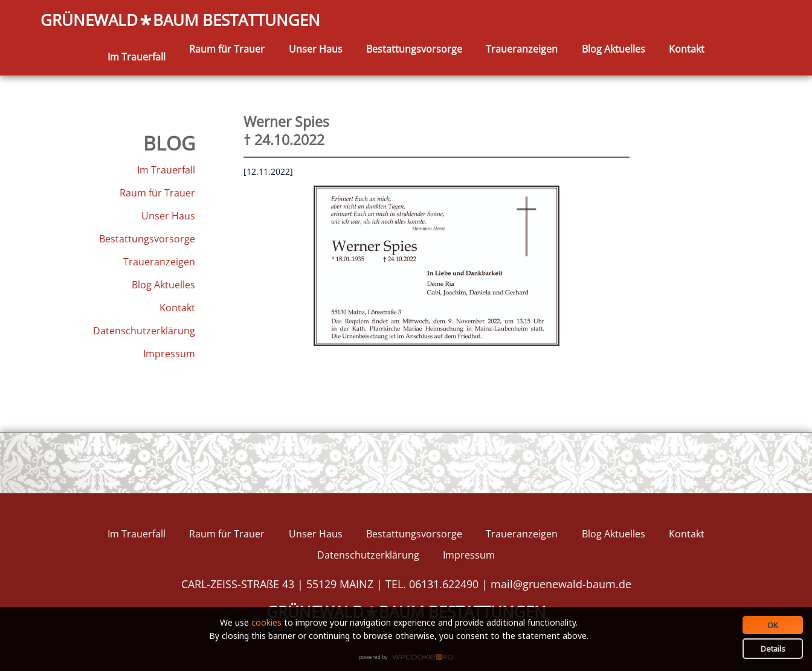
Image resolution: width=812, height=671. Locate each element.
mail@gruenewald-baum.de (561, 584)
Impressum (169, 354)
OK (773, 625)
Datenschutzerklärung (144, 331)
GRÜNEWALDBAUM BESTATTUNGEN (180, 21)
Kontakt (687, 49)
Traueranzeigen (522, 49)
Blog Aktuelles (614, 49)
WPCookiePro (409, 658)
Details (773, 649)
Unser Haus (316, 49)
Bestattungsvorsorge (414, 49)
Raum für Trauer (227, 49)
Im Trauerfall (137, 57)
